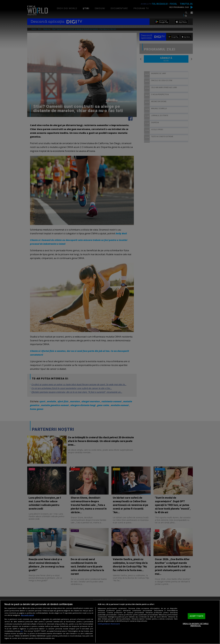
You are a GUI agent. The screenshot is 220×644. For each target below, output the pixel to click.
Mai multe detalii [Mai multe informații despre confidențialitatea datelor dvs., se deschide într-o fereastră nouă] (27, 615)
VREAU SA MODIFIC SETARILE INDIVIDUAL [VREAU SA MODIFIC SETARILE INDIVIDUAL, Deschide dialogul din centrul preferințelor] (196, 625)
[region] (110, 622)
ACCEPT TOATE (197, 616)
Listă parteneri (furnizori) (109, 624)
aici (22, 631)
